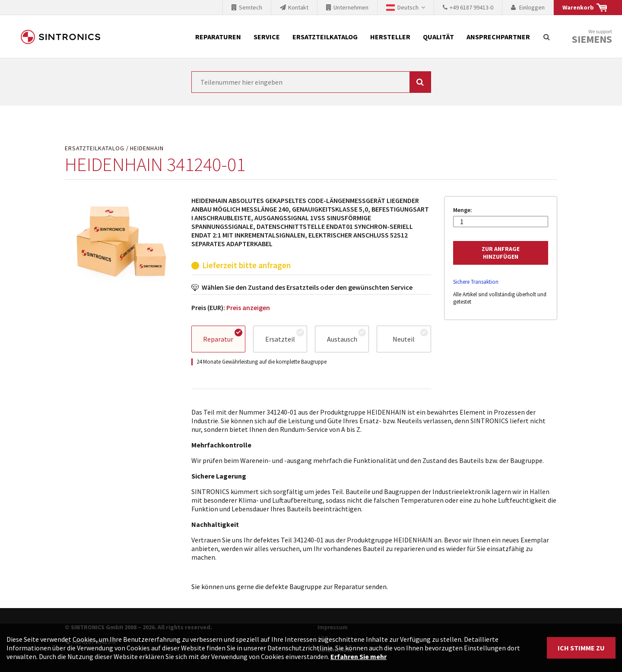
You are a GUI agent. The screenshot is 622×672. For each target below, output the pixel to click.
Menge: (463, 210)
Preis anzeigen (248, 307)
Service (267, 37)
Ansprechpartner (498, 37)
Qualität (438, 37)
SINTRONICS (60, 37)
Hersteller (390, 37)
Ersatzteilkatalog (325, 37)
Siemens (592, 39)
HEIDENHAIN (147, 148)
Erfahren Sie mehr (359, 656)
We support (592, 37)
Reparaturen (218, 37)
